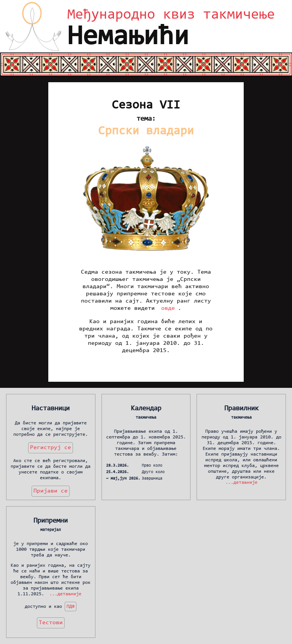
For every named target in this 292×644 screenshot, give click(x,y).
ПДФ (71, 607)
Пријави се (51, 491)
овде (168, 308)
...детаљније (241, 483)
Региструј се (51, 448)
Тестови (51, 623)
